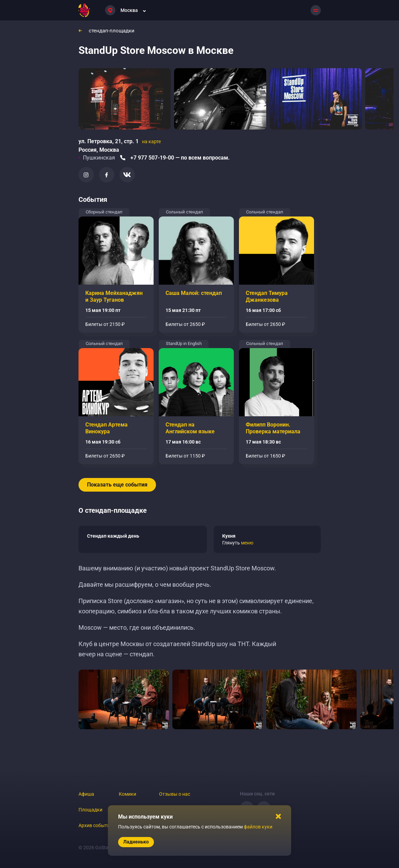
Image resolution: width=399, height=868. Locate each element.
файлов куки (258, 827)
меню (247, 543)
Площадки (90, 810)
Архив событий (96, 825)
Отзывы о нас (175, 794)
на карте (151, 141)
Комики (127, 794)
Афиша (86, 794)
